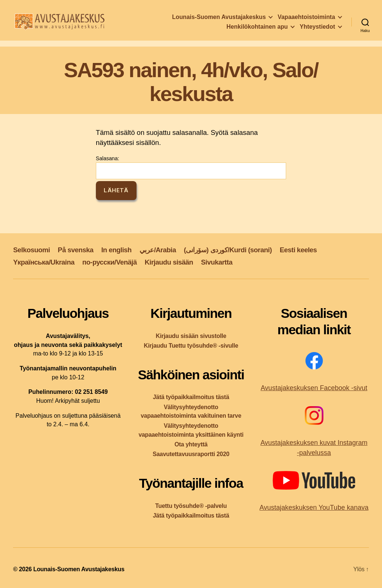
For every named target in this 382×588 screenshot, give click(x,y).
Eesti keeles (298, 250)
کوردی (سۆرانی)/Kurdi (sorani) (228, 250)
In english (116, 250)
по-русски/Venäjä (110, 262)
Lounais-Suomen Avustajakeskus (219, 18)
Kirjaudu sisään (169, 262)
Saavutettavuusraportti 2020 (191, 454)
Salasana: (191, 167)
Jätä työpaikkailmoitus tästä (191, 397)
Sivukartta (217, 262)
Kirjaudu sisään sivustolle (191, 336)
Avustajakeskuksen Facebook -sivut (314, 388)
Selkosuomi (32, 250)
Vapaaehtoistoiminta (306, 18)
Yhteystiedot (317, 28)
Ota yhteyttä (191, 444)
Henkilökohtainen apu (257, 28)
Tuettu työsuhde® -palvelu (191, 506)
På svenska (76, 250)
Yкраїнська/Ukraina (44, 262)
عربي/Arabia (158, 250)
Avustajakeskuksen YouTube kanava (314, 508)
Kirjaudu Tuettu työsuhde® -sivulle (191, 346)
